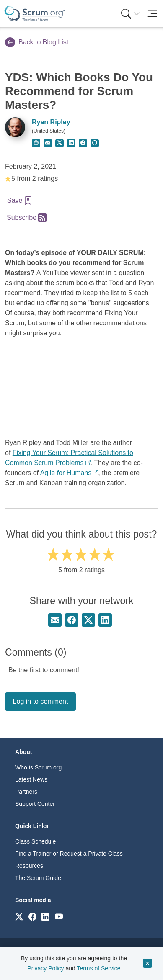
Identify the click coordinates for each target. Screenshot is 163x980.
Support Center (35, 804)
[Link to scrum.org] (19, 916)
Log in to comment (41, 701)
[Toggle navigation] (152, 14)
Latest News (31, 779)
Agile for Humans (66, 473)
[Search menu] (130, 14)
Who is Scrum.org (38, 767)
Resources (29, 866)
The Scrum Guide (38, 878)
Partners (26, 792)
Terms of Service (98, 968)
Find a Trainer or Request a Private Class (69, 854)
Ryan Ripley (51, 122)
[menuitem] (129, 14)
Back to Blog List (37, 42)
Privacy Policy (45, 968)
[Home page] (35, 14)
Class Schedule (35, 841)
